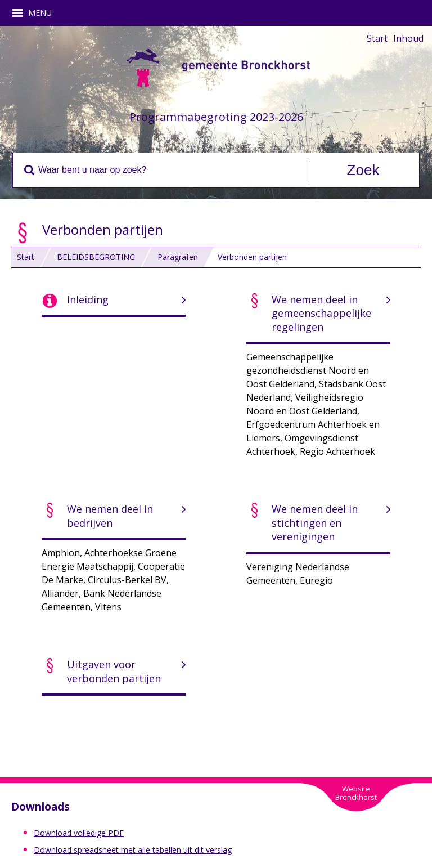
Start (377, 38)
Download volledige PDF (79, 833)
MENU (36, 13)
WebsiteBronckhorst (356, 793)
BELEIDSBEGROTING (96, 257)
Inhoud (408, 38)
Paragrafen (178, 257)
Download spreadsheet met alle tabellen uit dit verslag (133, 850)
